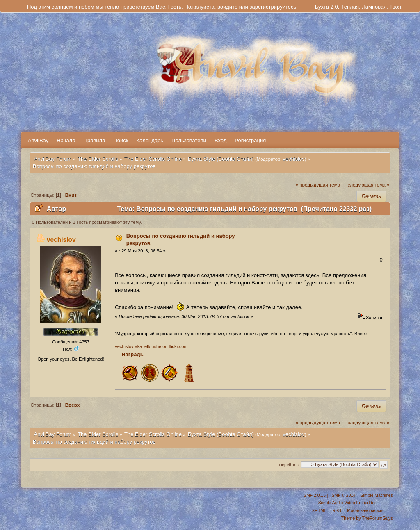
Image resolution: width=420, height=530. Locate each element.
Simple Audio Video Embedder (347, 503)
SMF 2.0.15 (315, 495)
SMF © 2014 (343, 495)
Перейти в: (289, 465)
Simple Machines (377, 495)
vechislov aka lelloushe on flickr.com (151, 346)
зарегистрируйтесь (273, 7)
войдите (227, 7)
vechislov (293, 159)
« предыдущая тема (318, 185)
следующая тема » (368, 185)
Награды (133, 354)
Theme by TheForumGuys (367, 518)
